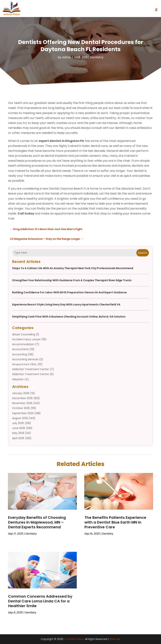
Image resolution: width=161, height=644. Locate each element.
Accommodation (23, 344)
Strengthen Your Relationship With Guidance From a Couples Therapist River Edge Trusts (72, 280)
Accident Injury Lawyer (26, 339)
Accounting (20, 354)
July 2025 (18, 423)
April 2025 (18, 438)
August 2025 (20, 418)
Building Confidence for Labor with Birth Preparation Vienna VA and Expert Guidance (69, 292)
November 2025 (22, 403)
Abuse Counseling (24, 334)
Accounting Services (25, 359)
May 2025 (18, 433)
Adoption (18, 379)
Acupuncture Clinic (24, 364)
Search (143, 253)
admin (67, 57)
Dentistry (97, 57)
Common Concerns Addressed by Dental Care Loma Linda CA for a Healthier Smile (40, 601)
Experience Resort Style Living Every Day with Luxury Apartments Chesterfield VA (66, 304)
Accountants (21, 349)
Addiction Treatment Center (31, 369)
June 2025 (19, 428)
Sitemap (115, 639)
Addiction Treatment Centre (31, 374)
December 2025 (22, 398)
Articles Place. (75, 639)
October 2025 (21, 408)
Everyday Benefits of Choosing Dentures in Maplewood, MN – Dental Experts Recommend (37, 522)
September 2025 (23, 413)
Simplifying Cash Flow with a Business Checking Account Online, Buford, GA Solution (69, 317)
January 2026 (21, 393)
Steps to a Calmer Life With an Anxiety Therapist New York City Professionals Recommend (73, 268)
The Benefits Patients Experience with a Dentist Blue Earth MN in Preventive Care (115, 522)
